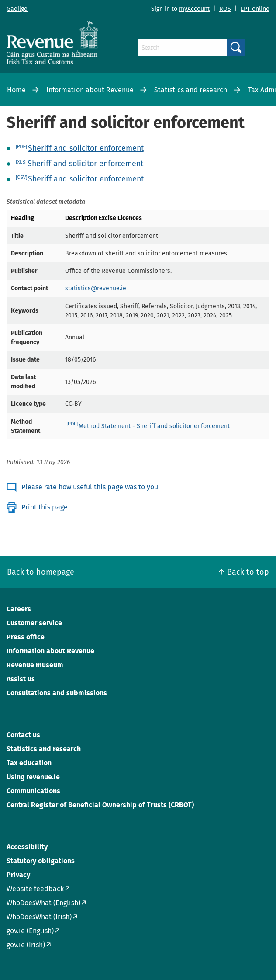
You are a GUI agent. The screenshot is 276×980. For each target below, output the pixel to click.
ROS (225, 9)
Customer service (34, 623)
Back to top (248, 572)
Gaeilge (17, 9)
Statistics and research (191, 90)
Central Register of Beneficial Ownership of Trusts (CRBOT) (100, 805)
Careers (19, 609)
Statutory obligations (41, 861)
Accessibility (27, 847)
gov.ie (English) (30, 931)
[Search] (182, 48)
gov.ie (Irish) (26, 945)
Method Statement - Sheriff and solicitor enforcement (154, 426)
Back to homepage (41, 572)
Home (16, 90)
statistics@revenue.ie (96, 288)
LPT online (255, 9)
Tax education (29, 763)
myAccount (194, 9)
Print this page (45, 507)
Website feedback (35, 889)
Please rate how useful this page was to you (90, 487)
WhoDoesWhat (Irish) (39, 917)
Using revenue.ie (33, 777)
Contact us (23, 735)
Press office (26, 637)
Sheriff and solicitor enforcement (86, 148)
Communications (33, 791)
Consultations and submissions (57, 693)
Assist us (21, 679)
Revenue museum (35, 665)
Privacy (18, 875)
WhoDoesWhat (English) (43, 903)
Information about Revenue (90, 90)
